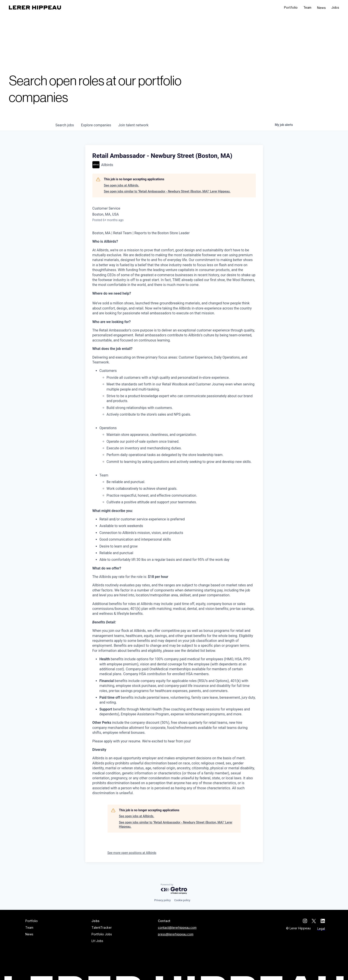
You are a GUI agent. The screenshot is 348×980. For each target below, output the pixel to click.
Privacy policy (162, 900)
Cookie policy (182, 900)
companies (96, 125)
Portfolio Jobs (102, 934)
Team (307, 7)
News (321, 8)
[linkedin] (323, 921)
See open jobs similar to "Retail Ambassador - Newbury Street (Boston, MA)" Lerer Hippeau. (167, 191)
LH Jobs (97, 941)
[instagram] (305, 921)
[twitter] (314, 921)
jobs (65, 125)
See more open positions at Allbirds (132, 853)
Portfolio (291, 7)
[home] (35, 8)
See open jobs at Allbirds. (122, 185)
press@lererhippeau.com (176, 934)
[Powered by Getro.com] (174, 889)
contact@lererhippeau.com (177, 928)
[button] (335, 8)
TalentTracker (102, 928)
